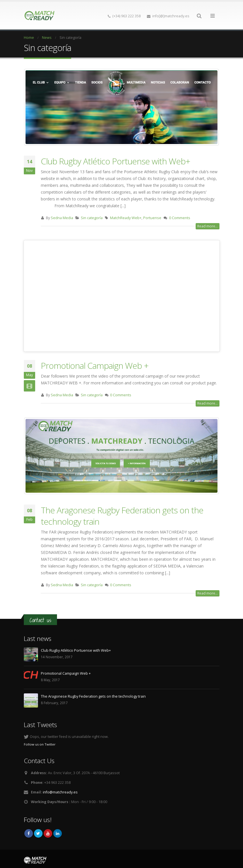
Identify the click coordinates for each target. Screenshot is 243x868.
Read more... (208, 226)
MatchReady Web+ (126, 218)
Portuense (152, 218)
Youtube (48, 833)
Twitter (38, 833)
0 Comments (180, 218)
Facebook (29, 833)
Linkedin (58, 833)
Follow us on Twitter (40, 744)
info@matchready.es (60, 792)
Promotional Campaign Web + (95, 366)
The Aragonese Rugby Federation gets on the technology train (122, 516)
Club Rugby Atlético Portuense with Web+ (116, 161)
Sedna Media (62, 218)
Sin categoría (92, 218)
